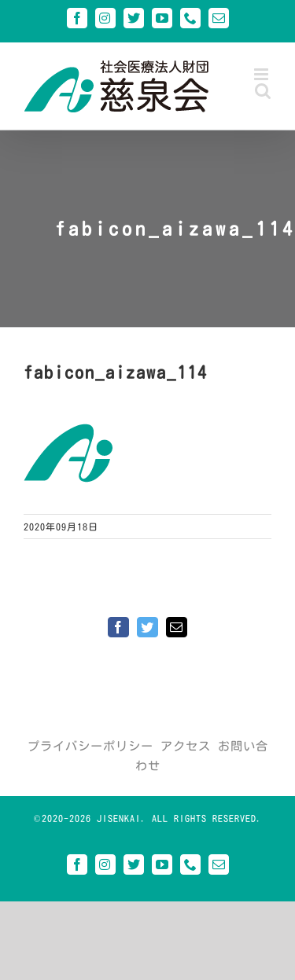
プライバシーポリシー (90, 746)
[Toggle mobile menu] (263, 74)
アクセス (186, 746)
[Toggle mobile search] (263, 91)
